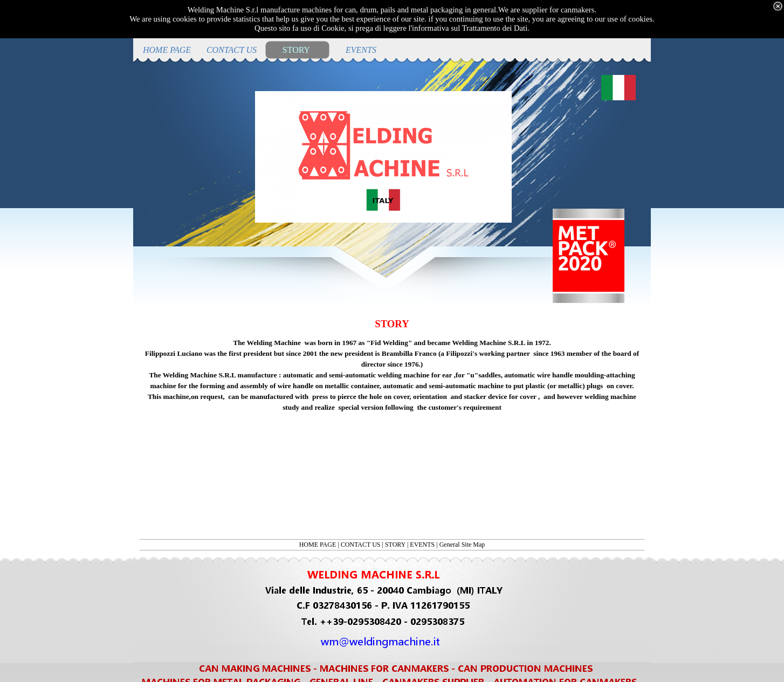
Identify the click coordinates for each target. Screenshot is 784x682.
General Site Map (462, 545)
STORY (395, 545)
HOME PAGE (318, 545)
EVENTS (422, 545)
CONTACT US (361, 545)
